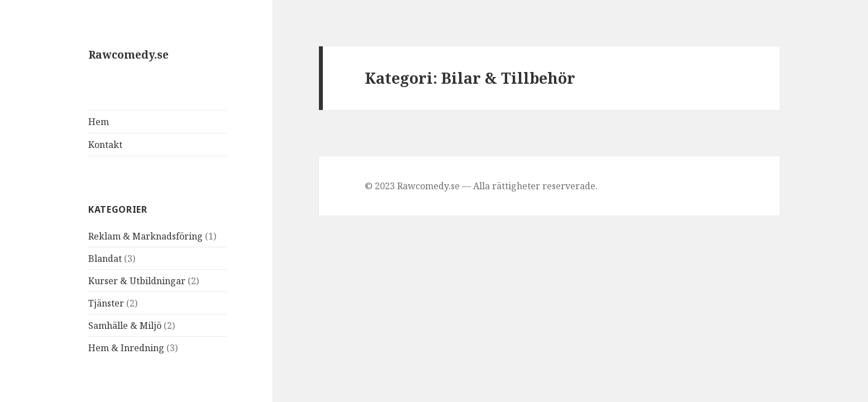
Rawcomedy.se (128, 55)
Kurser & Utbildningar (137, 281)
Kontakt (105, 145)
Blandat (105, 259)
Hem (99, 122)
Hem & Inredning (126, 348)
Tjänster (106, 303)
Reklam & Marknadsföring (146, 236)
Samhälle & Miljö (125, 326)
